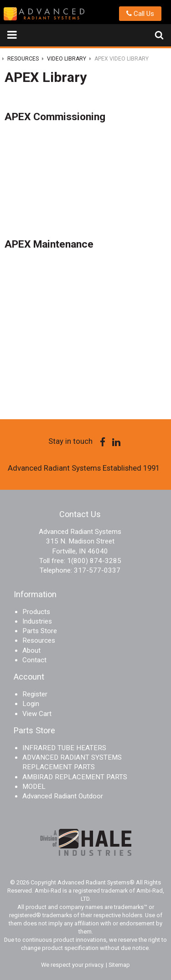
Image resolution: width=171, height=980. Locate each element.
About (31, 650)
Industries (37, 621)
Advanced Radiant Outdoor (63, 796)
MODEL (34, 787)
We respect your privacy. (73, 965)
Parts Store (40, 631)
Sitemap (119, 965)
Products (36, 612)
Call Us (140, 14)
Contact (34, 660)
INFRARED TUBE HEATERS (64, 748)
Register (35, 694)
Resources (39, 640)
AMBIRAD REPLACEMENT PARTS (75, 777)
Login (31, 704)
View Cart (37, 714)
